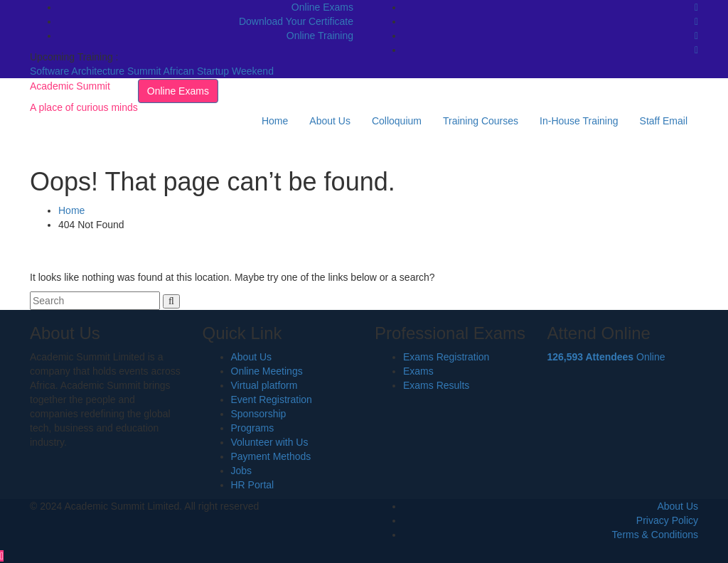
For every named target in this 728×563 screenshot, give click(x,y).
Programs (253, 428)
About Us (330, 121)
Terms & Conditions (655, 535)
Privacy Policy (667, 520)
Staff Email (664, 121)
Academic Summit (70, 86)
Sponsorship (259, 414)
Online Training (320, 36)
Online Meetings (267, 371)
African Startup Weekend (219, 71)
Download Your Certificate (296, 21)
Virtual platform (264, 385)
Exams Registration (446, 357)
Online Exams (322, 7)
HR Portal (253, 485)
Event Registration (272, 400)
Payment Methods (271, 456)
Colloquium (397, 121)
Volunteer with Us (270, 442)
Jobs (242, 471)
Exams (418, 371)
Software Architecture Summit (97, 71)
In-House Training (579, 121)
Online (606, 357)
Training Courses (481, 121)
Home (275, 121)
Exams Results (436, 385)
